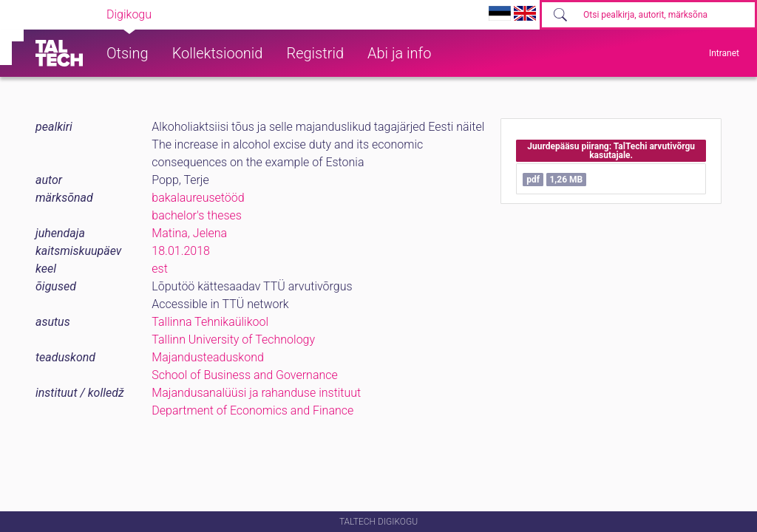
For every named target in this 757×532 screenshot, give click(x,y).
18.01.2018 (181, 251)
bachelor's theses (197, 215)
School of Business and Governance (244, 375)
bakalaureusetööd (198, 198)
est (160, 269)
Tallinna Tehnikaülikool (210, 322)
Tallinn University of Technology (233, 340)
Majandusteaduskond (207, 357)
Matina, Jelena (189, 233)
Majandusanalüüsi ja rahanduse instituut (256, 393)
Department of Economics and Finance (252, 410)
